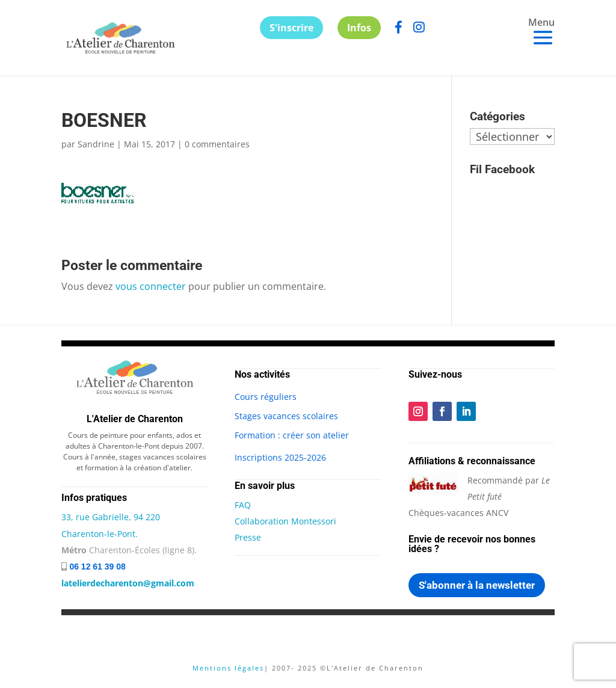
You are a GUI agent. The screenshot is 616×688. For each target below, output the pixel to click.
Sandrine (96, 144)
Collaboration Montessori (285, 521)
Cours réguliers (266, 397)
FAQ (243, 505)
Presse (248, 537)
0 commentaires (217, 144)
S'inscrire (291, 28)
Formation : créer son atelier (292, 435)
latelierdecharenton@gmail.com (128, 583)
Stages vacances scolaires (286, 416)
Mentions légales (228, 668)
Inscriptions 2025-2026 (280, 457)
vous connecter (151, 286)
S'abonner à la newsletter (477, 585)
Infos (359, 28)
